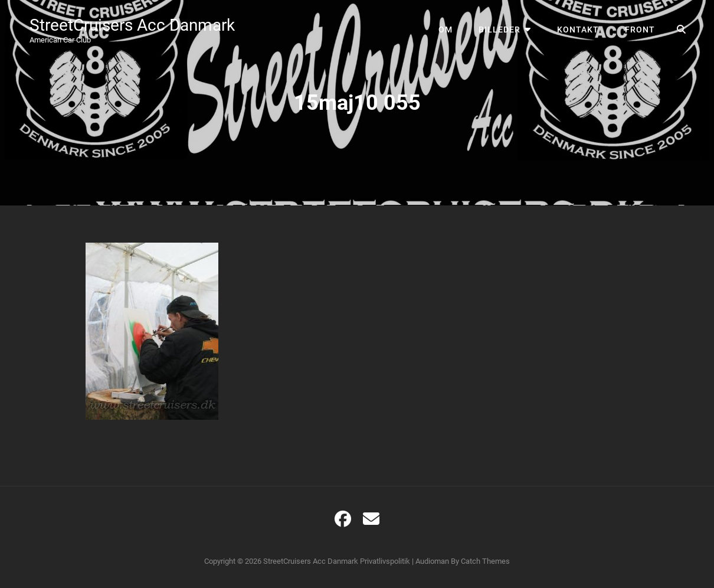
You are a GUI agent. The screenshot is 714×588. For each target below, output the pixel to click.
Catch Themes (485, 561)
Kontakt (578, 30)
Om (446, 30)
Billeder (500, 30)
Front (640, 30)
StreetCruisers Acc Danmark (132, 25)
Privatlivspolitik (385, 561)
